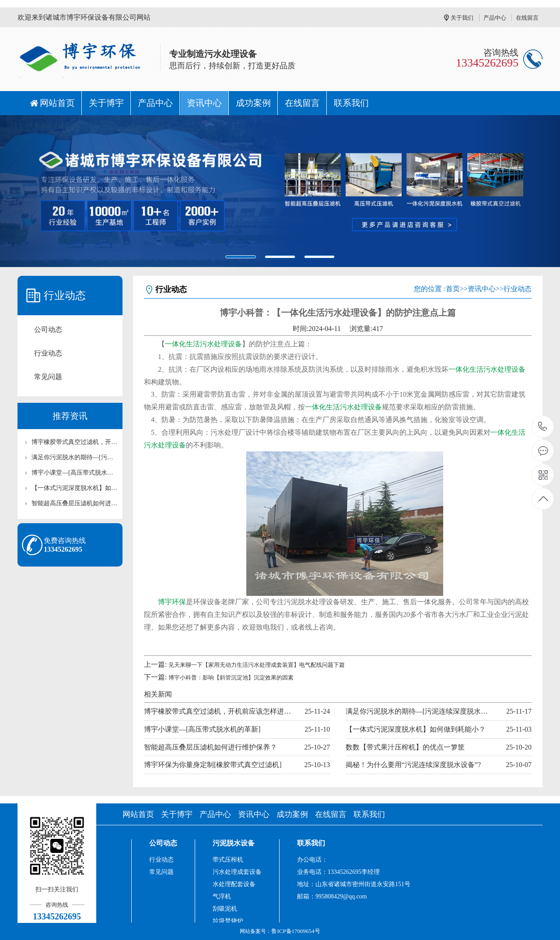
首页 (453, 289)
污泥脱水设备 (234, 843)
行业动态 (48, 353)
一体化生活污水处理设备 (203, 344)
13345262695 (543, 427)
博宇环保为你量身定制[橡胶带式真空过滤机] (213, 765)
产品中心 (495, 18)
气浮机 (222, 896)
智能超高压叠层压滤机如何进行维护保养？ (74, 503)
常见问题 (48, 377)
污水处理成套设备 (237, 872)
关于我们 (462, 18)
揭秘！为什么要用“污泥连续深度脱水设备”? (413, 765)
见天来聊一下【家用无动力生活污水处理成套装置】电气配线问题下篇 (257, 665)
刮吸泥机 (225, 909)
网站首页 (57, 103)
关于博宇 (106, 103)
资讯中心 (204, 103)
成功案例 (253, 103)
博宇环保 (172, 602)
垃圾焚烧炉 (228, 921)
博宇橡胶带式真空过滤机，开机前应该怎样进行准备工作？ (74, 442)
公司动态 (48, 329)
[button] (42, 191)
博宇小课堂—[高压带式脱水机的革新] (74, 473)
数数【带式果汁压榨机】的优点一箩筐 (405, 747)
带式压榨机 (228, 860)
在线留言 (527, 18)
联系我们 (351, 103)
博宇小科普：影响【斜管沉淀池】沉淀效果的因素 (231, 678)
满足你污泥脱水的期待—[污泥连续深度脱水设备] (74, 457)
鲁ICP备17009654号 (296, 931)
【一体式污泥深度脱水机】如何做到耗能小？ (74, 488)
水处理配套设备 (234, 884)
